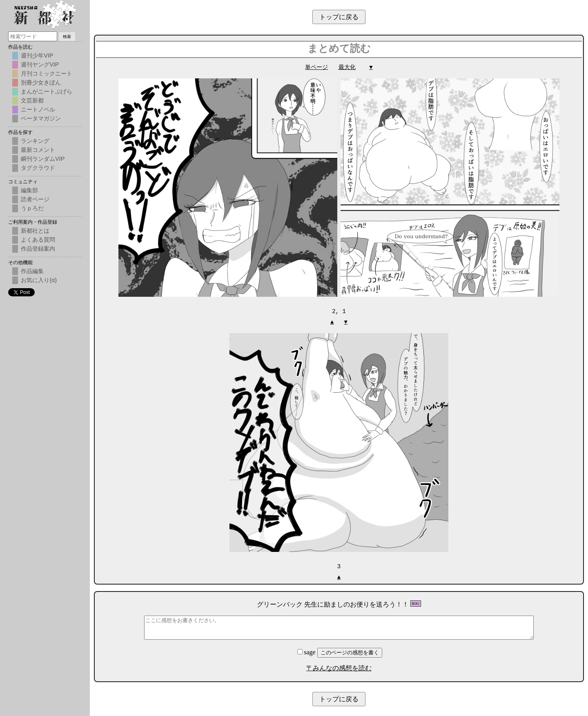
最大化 (347, 67)
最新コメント (38, 150)
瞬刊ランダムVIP (43, 159)
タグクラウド (38, 168)
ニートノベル (38, 109)
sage (307, 651)
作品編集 (32, 271)
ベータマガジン (41, 118)
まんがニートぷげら (47, 91)
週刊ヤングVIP (40, 64)
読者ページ (35, 199)
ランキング (35, 141)
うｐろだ (32, 208)
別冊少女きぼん (41, 82)
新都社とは (35, 231)
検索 (67, 37)
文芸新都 (32, 100)
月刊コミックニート (47, 73)
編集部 (29, 190)
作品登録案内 (38, 249)
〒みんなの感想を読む (339, 667)
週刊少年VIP (37, 56)
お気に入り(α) (39, 280)
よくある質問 (38, 240)
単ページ (316, 67)
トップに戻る (339, 17)
